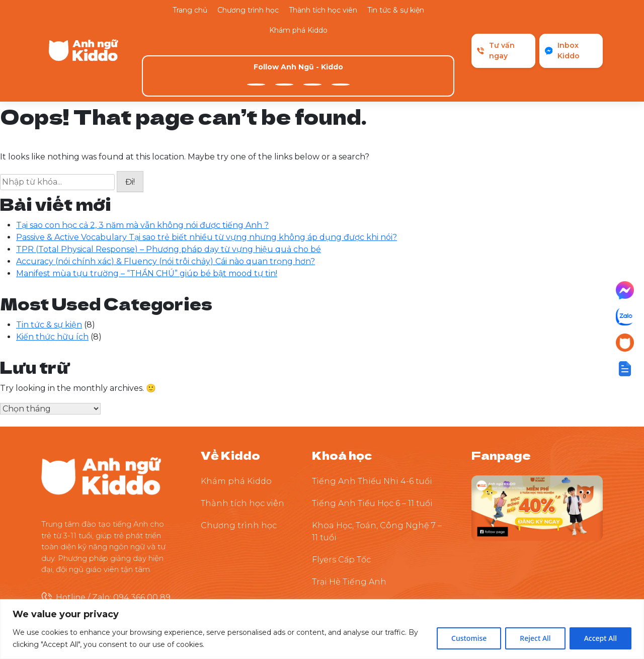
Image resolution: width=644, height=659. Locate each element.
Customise (469, 638)
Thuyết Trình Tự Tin (352, 543)
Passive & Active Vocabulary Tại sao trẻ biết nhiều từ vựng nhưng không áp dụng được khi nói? (207, 176)
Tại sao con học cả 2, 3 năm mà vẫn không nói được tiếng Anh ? (142, 164)
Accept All (600, 638)
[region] (322, 629)
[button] (625, 369)
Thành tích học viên (323, 10)
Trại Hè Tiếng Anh (349, 520)
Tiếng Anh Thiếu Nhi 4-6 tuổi (372, 420)
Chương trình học (248, 10)
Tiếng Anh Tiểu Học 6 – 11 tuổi (372, 442)
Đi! (130, 121)
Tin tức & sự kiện (396, 10)
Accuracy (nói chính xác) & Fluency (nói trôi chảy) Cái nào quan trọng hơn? (166, 200)
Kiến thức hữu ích (52, 275)
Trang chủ (190, 10)
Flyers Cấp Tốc (341, 498)
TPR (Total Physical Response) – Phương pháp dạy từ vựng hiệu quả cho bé (169, 188)
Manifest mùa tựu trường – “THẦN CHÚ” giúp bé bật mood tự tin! (147, 212)
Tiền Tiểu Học (340, 565)
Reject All (535, 638)
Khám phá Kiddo (298, 30)
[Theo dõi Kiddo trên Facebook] (537, 446)
